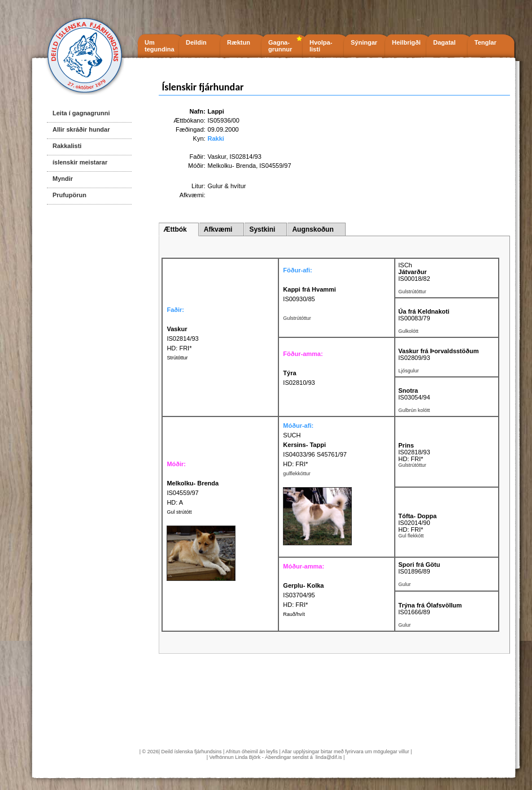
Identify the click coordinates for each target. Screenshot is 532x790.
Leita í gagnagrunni (81, 113)
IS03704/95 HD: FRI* (303, 595)
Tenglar (485, 42)
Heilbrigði (406, 42)
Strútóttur (177, 358)
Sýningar (364, 42)
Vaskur (217, 157)
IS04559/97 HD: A (193, 493)
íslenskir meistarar (80, 162)
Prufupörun (69, 195)
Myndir (63, 179)
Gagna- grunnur (280, 46)
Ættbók (175, 229)
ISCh (405, 265)
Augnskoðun (313, 229)
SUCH (292, 435)
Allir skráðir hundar (81, 129)
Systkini (262, 229)
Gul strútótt (179, 512)
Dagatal (444, 42)
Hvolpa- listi (321, 46)
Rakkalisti (67, 146)
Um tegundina (160, 46)
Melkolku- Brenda (232, 166)
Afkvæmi (218, 229)
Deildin (196, 42)
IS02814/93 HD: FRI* (182, 338)
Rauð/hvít (294, 614)
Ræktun (239, 42)
